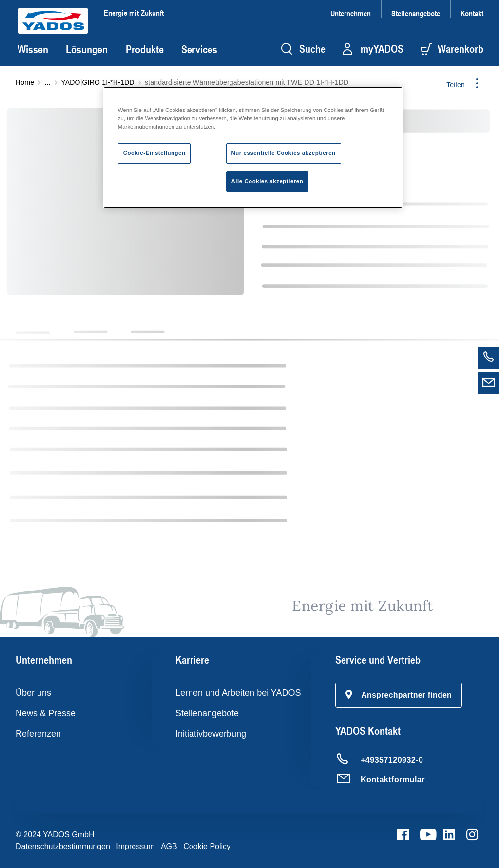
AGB (169, 846)
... (48, 82)
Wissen (33, 49)
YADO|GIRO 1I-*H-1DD (97, 82)
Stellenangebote (416, 13)
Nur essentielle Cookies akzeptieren (284, 153)
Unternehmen (351, 13)
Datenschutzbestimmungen (63, 846)
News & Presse (46, 713)
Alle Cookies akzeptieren (268, 181)
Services (199, 49)
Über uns (33, 693)
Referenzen (38, 734)
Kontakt (472, 13)
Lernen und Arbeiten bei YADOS (238, 693)
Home (25, 82)
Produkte (145, 49)
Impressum (135, 846)
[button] (399, 695)
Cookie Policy (207, 846)
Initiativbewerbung (211, 734)
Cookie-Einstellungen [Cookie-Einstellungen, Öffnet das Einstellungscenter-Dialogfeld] (154, 153)
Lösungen (87, 49)
